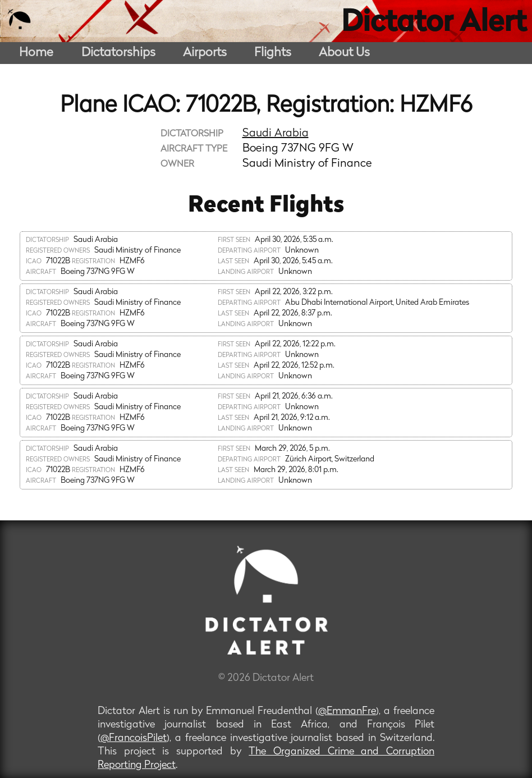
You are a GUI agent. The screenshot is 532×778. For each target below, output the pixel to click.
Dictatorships (118, 53)
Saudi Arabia (276, 134)
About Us (344, 53)
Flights (273, 53)
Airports (205, 53)
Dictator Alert (434, 24)
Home (36, 53)
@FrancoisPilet (134, 738)
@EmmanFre (347, 711)
